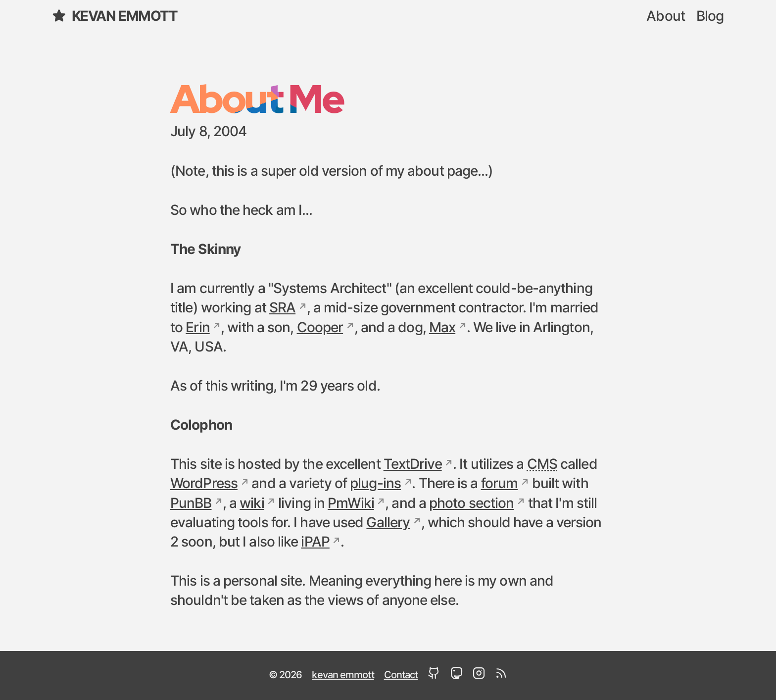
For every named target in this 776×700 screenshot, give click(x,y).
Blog (710, 17)
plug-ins (375, 484)
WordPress (204, 484)
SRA (282, 308)
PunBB (191, 504)
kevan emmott (114, 16)
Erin (197, 328)
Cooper (320, 328)
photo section (471, 504)
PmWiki (351, 504)
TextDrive (413, 465)
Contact (401, 675)
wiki (252, 504)
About (666, 17)
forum (500, 484)
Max (442, 328)
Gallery (388, 523)
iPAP (315, 543)
